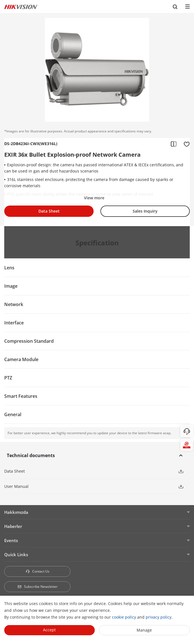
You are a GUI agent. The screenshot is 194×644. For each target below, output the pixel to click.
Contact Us (37, 571)
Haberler (13, 526)
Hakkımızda (16, 512)
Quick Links (16, 555)
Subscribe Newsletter (37, 587)
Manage (144, 630)
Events (11, 540)
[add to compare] (174, 144)
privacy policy (159, 617)
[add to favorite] (185, 144)
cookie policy (124, 617)
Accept (49, 630)
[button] (181, 471)
